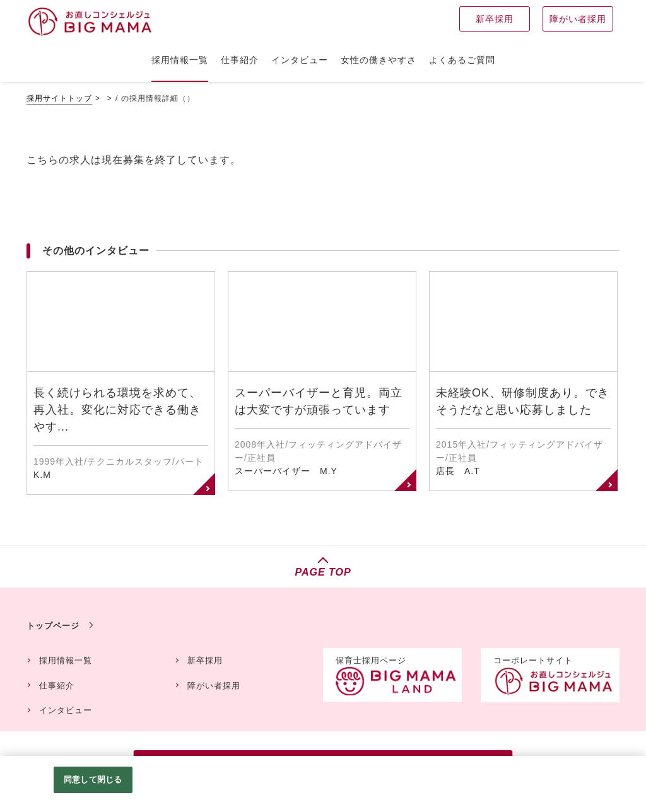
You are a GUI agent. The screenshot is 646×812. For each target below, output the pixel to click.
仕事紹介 (57, 686)
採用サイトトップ (59, 98)
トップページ (53, 626)
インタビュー (66, 710)
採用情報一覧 (66, 660)
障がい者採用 (214, 686)
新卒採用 (205, 660)
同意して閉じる (93, 780)
